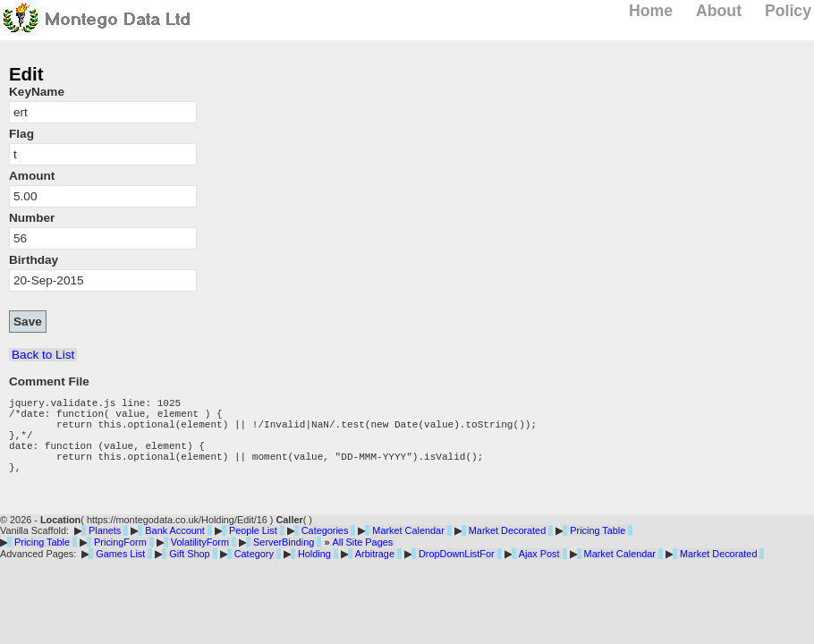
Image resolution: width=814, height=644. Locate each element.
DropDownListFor (457, 572)
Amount (32, 176)
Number (32, 218)
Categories (325, 549)
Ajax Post (539, 572)
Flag (21, 134)
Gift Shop (189, 572)
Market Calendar (408, 549)
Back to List (43, 355)
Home (651, 11)
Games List (120, 572)
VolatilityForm (200, 561)
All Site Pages (362, 561)
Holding (314, 572)
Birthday (34, 260)
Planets (105, 549)
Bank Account (175, 549)
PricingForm (120, 561)
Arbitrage (375, 572)
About (719, 11)
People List (253, 549)
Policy (788, 11)
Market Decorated (507, 549)
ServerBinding (284, 561)
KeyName (37, 92)
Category (254, 572)
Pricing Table (598, 549)
